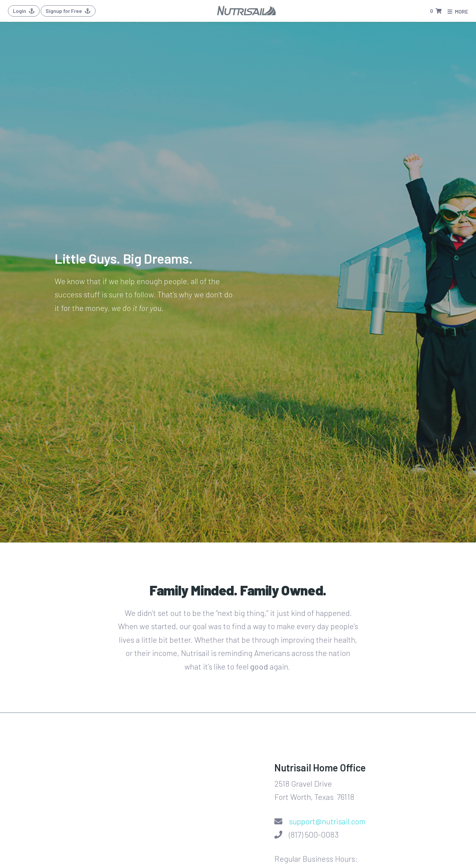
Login (24, 11)
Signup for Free (68, 11)
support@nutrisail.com (327, 821)
